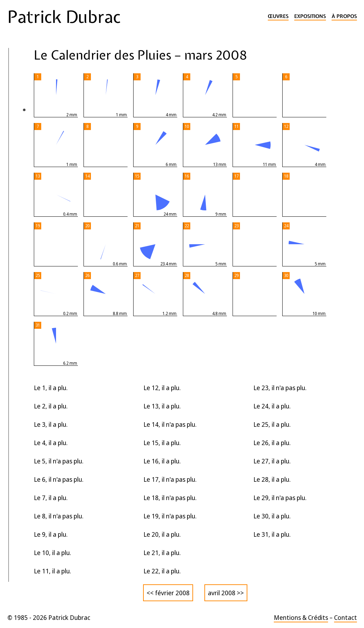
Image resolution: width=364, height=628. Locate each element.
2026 (20, 143)
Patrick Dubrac (64, 17)
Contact (346, 617)
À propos (344, 16)
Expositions (310, 16)
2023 (19, 185)
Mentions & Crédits (301, 617)
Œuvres (278, 16)
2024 (19, 171)
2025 (19, 157)
